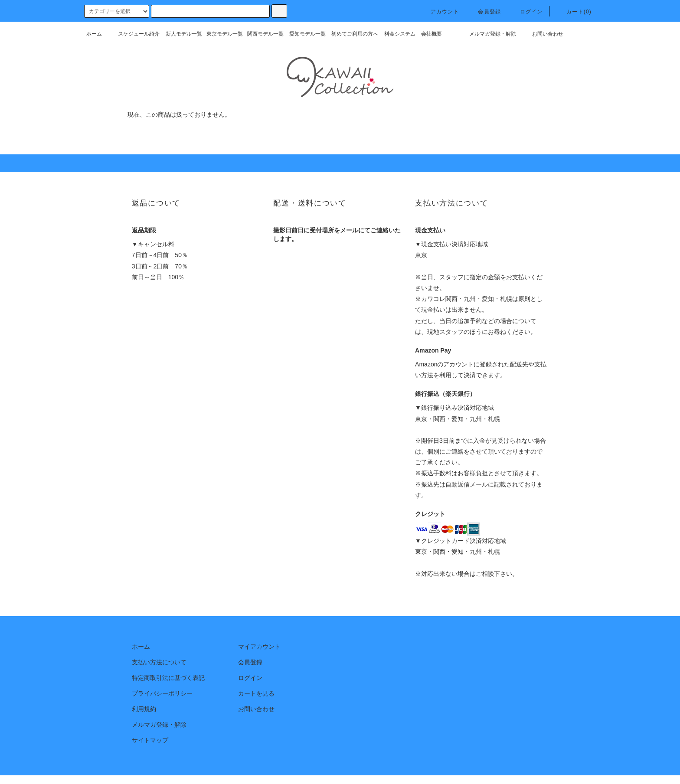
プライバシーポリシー (162, 693)
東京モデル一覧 (225, 34)
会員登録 (484, 12)
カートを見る (256, 693)
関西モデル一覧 (265, 34)
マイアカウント (259, 647)
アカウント (440, 12)
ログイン (526, 12)
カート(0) (574, 12)
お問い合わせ (543, 34)
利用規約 (144, 709)
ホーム (94, 34)
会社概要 (432, 34)
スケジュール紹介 (134, 34)
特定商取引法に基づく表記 (168, 678)
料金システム (400, 34)
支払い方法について (159, 662)
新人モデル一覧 (184, 34)
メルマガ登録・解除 (487, 34)
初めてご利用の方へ (355, 34)
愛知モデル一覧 (307, 34)
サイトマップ (150, 740)
